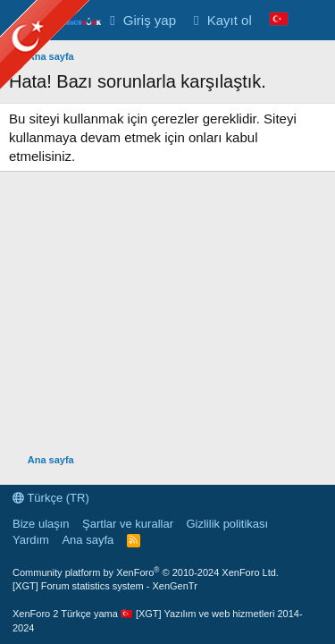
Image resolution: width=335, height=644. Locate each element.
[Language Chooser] (279, 20)
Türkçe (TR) (51, 498)
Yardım (31, 540)
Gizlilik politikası (227, 524)
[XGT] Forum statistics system (105, 586)
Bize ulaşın (41, 524)
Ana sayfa (88, 540)
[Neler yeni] (314, 20)
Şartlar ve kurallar (128, 524)
